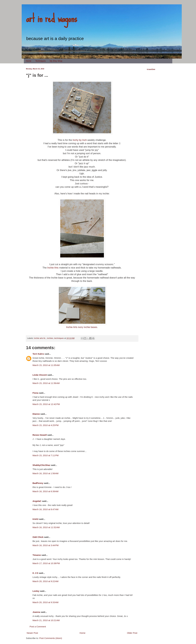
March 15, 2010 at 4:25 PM (46, 425)
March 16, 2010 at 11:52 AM (46, 527)
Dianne (36, 414)
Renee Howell (40, 435)
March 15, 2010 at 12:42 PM (46, 404)
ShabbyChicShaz (41, 465)
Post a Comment (38, 627)
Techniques (41, 61)
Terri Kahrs (38, 354)
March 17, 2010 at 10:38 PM (46, 563)
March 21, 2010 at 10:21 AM (46, 620)
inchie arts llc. (40, 338)
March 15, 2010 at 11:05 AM (46, 365)
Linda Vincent (40, 375)
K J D (35, 573)
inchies (50, 338)
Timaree (37, 555)
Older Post (132, 633)
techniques (59, 338)
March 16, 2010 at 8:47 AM (46, 509)
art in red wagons (52, 18)
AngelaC (37, 501)
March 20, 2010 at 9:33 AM (46, 602)
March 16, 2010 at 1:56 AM (46, 473)
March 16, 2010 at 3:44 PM (46, 545)
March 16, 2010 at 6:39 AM (46, 491)
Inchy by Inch (80, 140)
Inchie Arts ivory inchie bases (82, 327)
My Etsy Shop (56, 61)
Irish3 (36, 519)
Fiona (36, 393)
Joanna (36, 612)
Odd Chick (38, 537)
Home (29, 61)
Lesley (36, 591)
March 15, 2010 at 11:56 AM (46, 383)
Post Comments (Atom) (51, 638)
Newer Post (32, 633)
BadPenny (38, 483)
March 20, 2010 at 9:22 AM (46, 581)
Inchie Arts (53, 268)
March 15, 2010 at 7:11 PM (46, 455)
